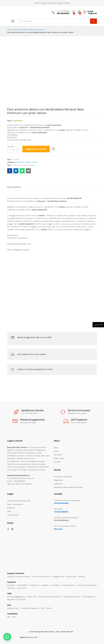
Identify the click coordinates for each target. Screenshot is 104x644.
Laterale (45, 585)
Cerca (93, 21)
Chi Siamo (51, 3)
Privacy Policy (13, 515)
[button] (7, 637)
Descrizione (14, 187)
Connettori (55, 585)
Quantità (10, 146)
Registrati (93, 13)
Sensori (82, 577)
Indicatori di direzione (87, 585)
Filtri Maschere (89, 597)
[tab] (15, 188)
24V (14, 617)
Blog (59, 3)
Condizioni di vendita (63, 477)
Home (37, 3)
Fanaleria (20, 162)
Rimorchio (22, 588)
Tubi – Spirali (46, 608)
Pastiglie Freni (58, 577)
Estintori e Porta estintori (50, 597)
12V (9, 617)
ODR (9, 511)
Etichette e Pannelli (71, 597)
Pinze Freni (72, 577)
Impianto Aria (13, 608)
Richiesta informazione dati (19, 501)
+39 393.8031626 (61, 503)
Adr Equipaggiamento (16, 597)
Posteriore (35, 585)
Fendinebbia (23, 585)
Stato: (10, 121)
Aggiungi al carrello (36, 149)
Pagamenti (58, 480)
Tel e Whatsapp (63, 11)
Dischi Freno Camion (41, 577)
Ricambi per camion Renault (23, 165)
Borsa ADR (32, 597)
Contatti (66, 3)
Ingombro (11, 588)
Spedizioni (58, 484)
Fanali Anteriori (32, 162)
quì (30, 140)
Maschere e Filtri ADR (16, 599)
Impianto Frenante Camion (19, 577)
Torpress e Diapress (29, 608)
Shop (43, 3)
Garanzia (11, 508)
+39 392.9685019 (61, 512)
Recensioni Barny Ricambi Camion (68, 487)
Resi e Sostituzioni (15, 504)
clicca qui (58, 529)
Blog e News (59, 458)
